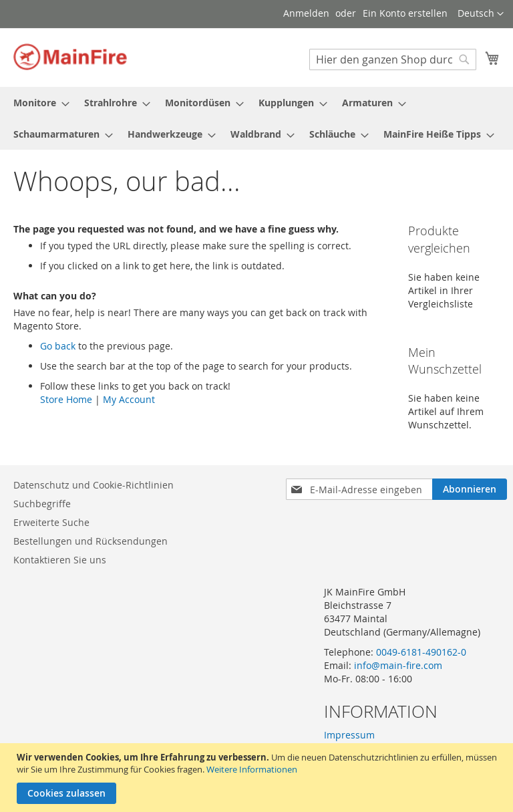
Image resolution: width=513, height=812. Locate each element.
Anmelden (306, 13)
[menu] (256, 118)
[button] (481, 14)
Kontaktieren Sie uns (60, 560)
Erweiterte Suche (51, 522)
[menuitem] (37, 103)
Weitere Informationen (252, 769)
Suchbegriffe (42, 504)
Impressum (349, 735)
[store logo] (70, 57)
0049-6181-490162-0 (421, 652)
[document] (258, 778)
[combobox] (393, 59)
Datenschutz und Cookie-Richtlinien (94, 485)
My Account (129, 399)
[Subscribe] (470, 489)
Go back (58, 346)
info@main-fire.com (398, 665)
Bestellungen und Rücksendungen (91, 541)
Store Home (66, 399)
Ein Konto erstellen (405, 13)
